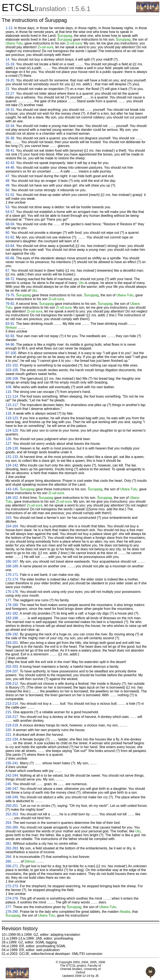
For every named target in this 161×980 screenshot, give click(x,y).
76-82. (10, 304)
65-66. (10, 258)
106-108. (12, 379)
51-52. (10, 195)
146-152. (12, 498)
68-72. (10, 279)
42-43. (10, 163)
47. (8, 176)
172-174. (12, 579)
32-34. (10, 126)
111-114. (12, 396)
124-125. (12, 430)
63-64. (10, 246)
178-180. (12, 605)
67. (8, 270)
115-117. (12, 405)
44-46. (10, 168)
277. (9, 907)
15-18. (10, 64)
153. (9, 518)
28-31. (10, 110)
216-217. (12, 717)
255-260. (12, 827)
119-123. (12, 418)
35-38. (10, 138)
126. (9, 439)
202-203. (12, 667)
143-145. (12, 489)
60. (8, 233)
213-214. (12, 704)
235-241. (12, 763)
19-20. (10, 80)
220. (9, 730)
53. (8, 207)
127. (9, 444)
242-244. (12, 775)
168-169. (12, 566)
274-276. (12, 898)
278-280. (12, 912)
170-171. (12, 575)
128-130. (12, 448)
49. (8, 185)
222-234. (12, 739)
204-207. (12, 671)
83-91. (10, 324)
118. (9, 413)
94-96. (10, 344)
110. (9, 392)
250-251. (12, 806)
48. (8, 181)
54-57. (10, 212)
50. (8, 190)
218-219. (12, 725)
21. (8, 89)
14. (8, 59)
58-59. (10, 224)
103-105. (12, 370)
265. (9, 861)
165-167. (12, 561)
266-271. (12, 866)
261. (9, 844)
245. (9, 784)
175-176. (12, 592)
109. (9, 387)
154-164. (12, 526)
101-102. (12, 365)
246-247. (12, 789)
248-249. (12, 797)
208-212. (12, 684)
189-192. (12, 634)
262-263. (12, 848)
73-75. (10, 295)
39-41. (10, 150)
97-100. (11, 353)
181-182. (12, 613)
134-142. (12, 465)
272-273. (12, 886)
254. (9, 823)
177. (9, 600)
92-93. (10, 336)
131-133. (12, 457)
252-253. (12, 814)
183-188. (12, 618)
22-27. (10, 93)
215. (9, 712)
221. (9, 735)
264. (9, 857)
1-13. (9, 28)
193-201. (12, 643)
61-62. (10, 237)
